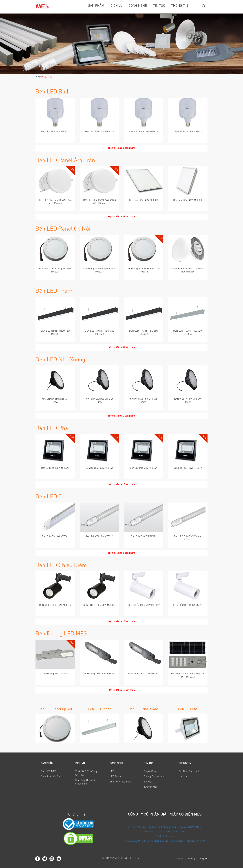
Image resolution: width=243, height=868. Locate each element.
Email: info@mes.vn (165, 836)
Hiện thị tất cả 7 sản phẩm (122, 416)
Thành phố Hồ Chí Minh (190, 827)
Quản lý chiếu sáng (52, 777)
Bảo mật (179, 859)
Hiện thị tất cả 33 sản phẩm (122, 217)
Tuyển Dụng (151, 772)
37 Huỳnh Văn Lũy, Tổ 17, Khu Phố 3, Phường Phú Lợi (153, 827)
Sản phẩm (96, 6)
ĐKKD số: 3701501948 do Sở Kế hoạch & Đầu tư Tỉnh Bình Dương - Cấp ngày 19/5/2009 (165, 841)
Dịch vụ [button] (80, 764)
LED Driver (116, 777)
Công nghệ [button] (117, 764)
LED (112, 772)
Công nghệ (138, 6)
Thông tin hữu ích (154, 777)
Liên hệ (183, 777)
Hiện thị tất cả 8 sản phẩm (122, 148)
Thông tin (180, 6)
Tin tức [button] (149, 764)
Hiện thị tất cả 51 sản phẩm (122, 348)
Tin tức (159, 6)
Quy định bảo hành (189, 772)
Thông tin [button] (185, 764)
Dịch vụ (116, 6)
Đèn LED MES (46, 77)
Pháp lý (192, 859)
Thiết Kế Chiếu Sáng (121, 782)
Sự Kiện (148, 782)
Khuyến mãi (150, 787)
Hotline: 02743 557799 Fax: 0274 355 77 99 (165, 832)
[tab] (53, 764)
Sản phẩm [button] (47, 764)
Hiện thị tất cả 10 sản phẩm (122, 485)
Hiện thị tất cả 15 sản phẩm (122, 690)
